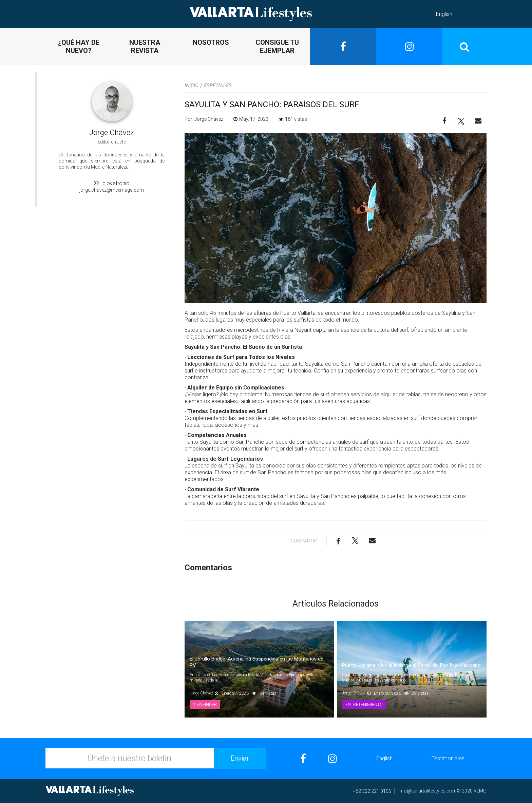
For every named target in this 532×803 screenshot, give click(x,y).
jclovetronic (112, 184)
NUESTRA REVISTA (145, 46)
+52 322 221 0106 (372, 791)
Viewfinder (205, 705)
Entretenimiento (364, 705)
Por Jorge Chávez (204, 119)
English (444, 14)
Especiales (218, 85)
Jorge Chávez (112, 132)
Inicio (192, 85)
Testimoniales (448, 758)
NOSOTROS (211, 42)
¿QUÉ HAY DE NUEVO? (79, 46)
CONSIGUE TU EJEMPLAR (277, 46)
